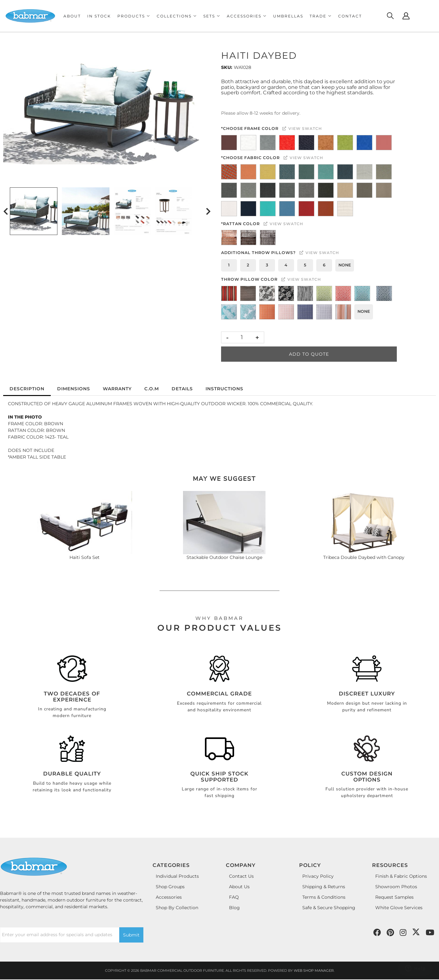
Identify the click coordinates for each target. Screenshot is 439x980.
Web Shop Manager (314, 970)
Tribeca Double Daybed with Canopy (364, 557)
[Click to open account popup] (406, 16)
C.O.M (152, 389)
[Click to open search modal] (390, 16)
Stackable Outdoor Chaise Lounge (224, 557)
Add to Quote (309, 354)
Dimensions (74, 389)
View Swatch (302, 128)
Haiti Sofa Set (85, 557)
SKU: (227, 67)
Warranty (117, 389)
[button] (134, 16)
